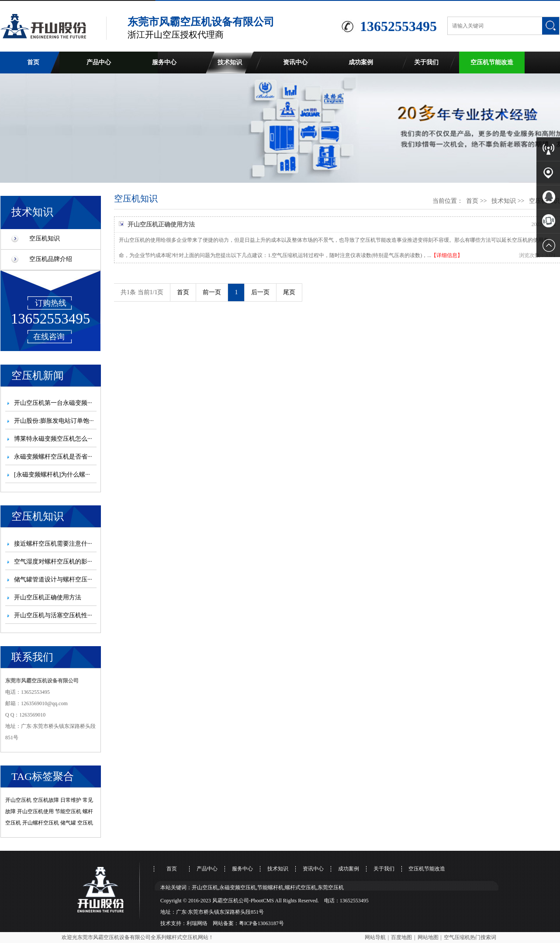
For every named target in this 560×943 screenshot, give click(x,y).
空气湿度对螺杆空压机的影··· (53, 562)
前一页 (212, 292)
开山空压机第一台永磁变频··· (53, 403)
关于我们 (426, 62)
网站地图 (428, 937)
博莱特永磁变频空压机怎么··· (53, 439)
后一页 (260, 292)
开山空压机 (18, 800)
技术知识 (230, 62)
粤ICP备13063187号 (261, 923)
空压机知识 (45, 238)
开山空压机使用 (35, 811)
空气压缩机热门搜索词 (470, 937)
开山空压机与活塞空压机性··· (53, 615)
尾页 (289, 292)
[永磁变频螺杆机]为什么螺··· (52, 475)
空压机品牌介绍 (51, 259)
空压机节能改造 (492, 62)
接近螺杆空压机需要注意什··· (53, 544)
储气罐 (68, 823)
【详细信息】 (447, 255)
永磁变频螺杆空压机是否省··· (53, 457)
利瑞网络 (197, 923)
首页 (33, 62)
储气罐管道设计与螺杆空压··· (53, 579)
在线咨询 (49, 337)
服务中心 (164, 62)
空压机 (85, 823)
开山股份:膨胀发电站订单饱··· (54, 421)
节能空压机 (68, 811)
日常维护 (71, 800)
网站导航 (375, 937)
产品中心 (99, 62)
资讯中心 (295, 62)
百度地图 (401, 937)
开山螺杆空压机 (41, 823)
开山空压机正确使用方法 (48, 597)
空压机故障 (46, 800)
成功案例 (361, 62)
